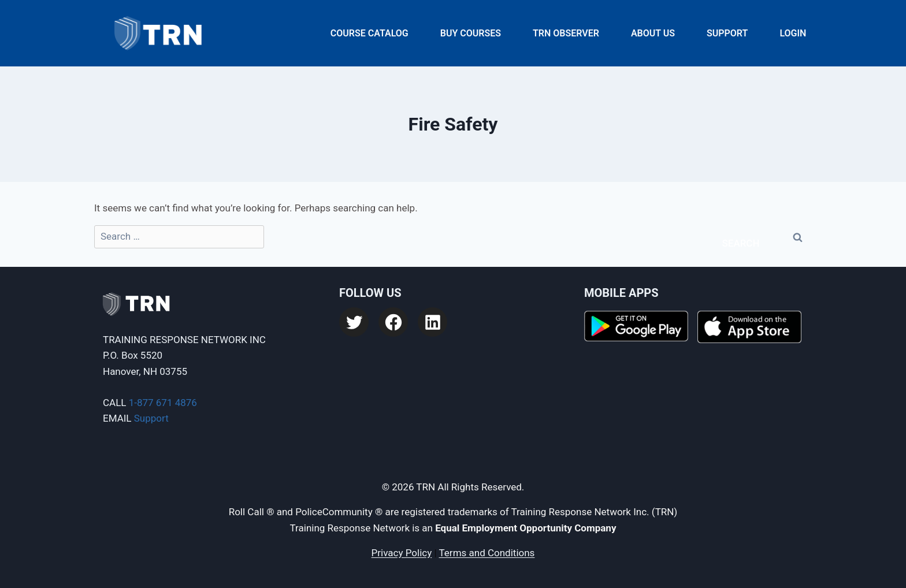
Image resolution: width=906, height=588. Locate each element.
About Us (653, 33)
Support (727, 33)
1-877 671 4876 (163, 403)
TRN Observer (566, 33)
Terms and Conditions (487, 553)
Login (793, 33)
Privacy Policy (402, 553)
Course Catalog (370, 33)
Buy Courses (471, 33)
